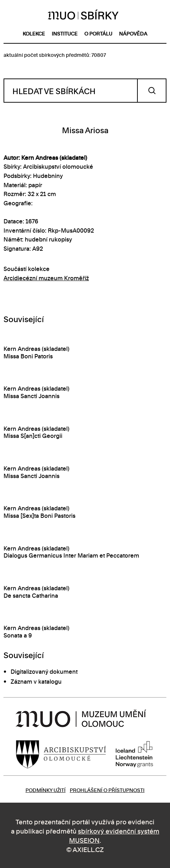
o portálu (98, 33)
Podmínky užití (46, 790)
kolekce (34, 33)
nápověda (133, 33)
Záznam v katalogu (36, 681)
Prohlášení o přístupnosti (107, 790)
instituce (65, 33)
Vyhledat (152, 91)
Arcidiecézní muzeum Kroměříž (46, 278)
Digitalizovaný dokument (44, 671)
